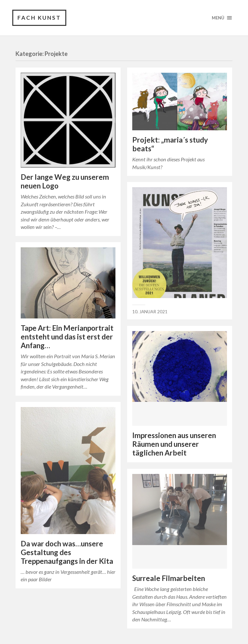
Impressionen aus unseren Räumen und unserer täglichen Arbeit (174, 444)
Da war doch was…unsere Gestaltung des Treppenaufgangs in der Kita (67, 552)
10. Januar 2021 (150, 312)
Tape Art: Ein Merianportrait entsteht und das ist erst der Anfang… (67, 337)
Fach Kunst (39, 18)
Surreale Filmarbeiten (169, 578)
